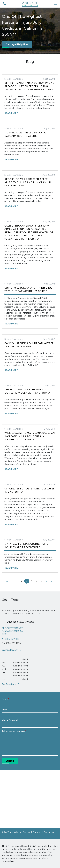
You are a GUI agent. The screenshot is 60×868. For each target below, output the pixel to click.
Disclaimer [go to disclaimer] (49, 832)
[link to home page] (30, 4)
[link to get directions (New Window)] (30, 631)
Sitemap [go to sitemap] (37, 832)
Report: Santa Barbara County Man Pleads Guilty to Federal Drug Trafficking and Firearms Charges (29, 86)
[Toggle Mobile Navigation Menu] (55, 4)
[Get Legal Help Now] (17, 44)
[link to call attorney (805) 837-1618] (5, 4)
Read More (11, 113)
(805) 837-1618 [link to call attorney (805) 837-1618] (11, 639)
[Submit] (10, 761)
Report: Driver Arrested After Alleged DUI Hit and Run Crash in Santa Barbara (28, 182)
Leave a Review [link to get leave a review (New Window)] (12, 650)
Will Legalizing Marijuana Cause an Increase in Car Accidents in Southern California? (30, 436)
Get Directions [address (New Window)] (11, 684)
